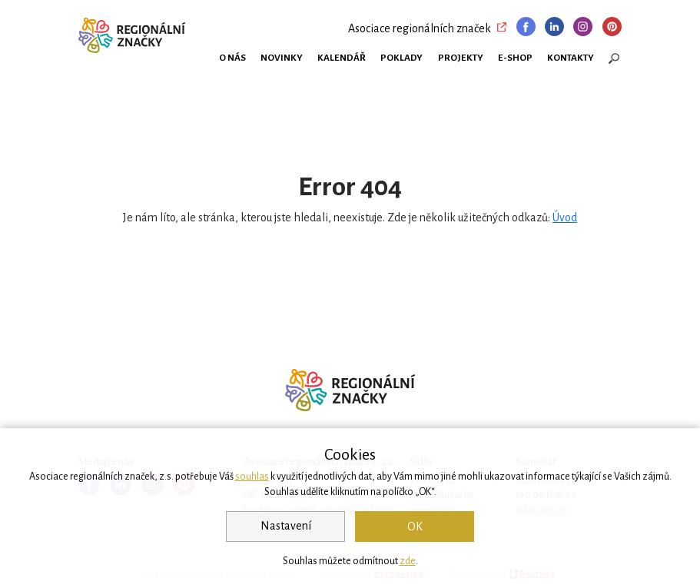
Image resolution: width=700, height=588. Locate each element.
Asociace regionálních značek (420, 28)
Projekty (461, 58)
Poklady (401, 58)
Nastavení (286, 526)
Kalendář (342, 58)
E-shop (515, 58)
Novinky (282, 58)
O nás (232, 58)
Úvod (565, 218)
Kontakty (571, 58)
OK (415, 527)
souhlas (252, 477)
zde (408, 561)
